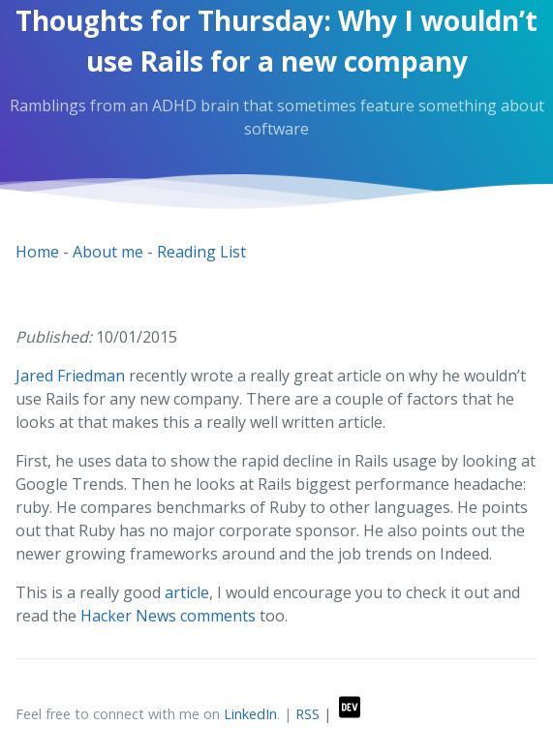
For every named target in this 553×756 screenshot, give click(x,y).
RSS (307, 714)
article (187, 592)
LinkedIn (250, 714)
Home (37, 252)
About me (108, 252)
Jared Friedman (70, 376)
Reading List (201, 252)
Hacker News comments (168, 616)
